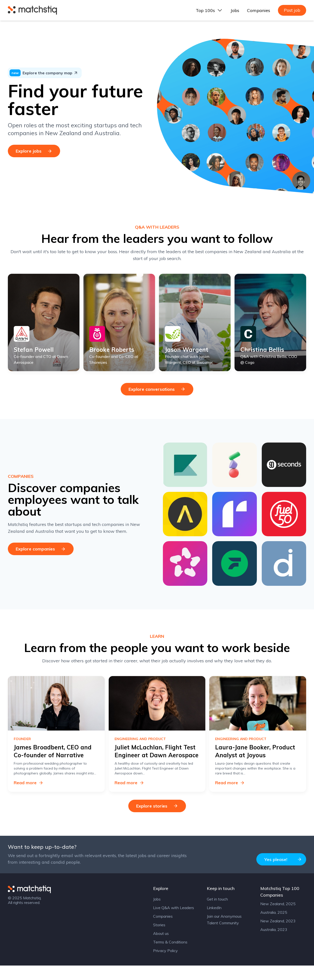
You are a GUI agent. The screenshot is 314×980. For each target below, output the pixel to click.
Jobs (235, 10)
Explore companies (41, 563)
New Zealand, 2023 (278, 935)
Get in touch (217, 914)
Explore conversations (157, 403)
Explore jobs (34, 151)
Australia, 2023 (274, 944)
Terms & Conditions (170, 956)
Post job (292, 10)
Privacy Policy (165, 965)
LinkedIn (214, 922)
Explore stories (157, 820)
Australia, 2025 (274, 927)
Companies (259, 10)
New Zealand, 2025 (278, 918)
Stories (159, 939)
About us (161, 948)
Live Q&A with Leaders (174, 922)
